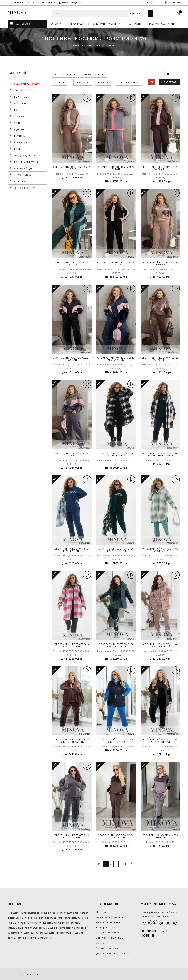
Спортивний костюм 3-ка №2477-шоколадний (72, 741)
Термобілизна (19, 175)
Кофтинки (17, 135)
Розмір (83, 82)
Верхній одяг (18, 96)
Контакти (135, 24)
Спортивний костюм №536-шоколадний (116, 836)
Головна (55, 24)
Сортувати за (65, 74)
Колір (103, 82)
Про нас (101, 912)
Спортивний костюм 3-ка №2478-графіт (72, 645)
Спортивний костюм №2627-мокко (72, 168)
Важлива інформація (110, 917)
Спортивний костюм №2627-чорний (116, 263)
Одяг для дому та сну (24, 155)
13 (126, 864)
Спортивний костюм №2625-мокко (161, 263)
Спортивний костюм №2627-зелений (72, 263)
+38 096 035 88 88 (20, 3)
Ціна (60, 82)
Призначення (129, 82)
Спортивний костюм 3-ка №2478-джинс (72, 550)
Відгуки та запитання (163, 24)
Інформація (77, 24)
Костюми (17, 103)
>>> (133, 864)
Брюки (15, 148)
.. (121, 864)
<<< (99, 864)
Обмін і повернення (109, 922)
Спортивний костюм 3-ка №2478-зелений (116, 550)
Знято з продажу (21, 188)
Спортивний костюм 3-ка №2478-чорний (116, 454)
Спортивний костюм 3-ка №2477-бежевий (161, 645)
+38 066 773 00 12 (45, 3)
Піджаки (16, 129)
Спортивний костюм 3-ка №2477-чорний (161, 741)
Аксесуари (17, 181)
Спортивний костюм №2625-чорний (72, 359)
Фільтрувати (170, 82)
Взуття (15, 109)
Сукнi (14, 122)
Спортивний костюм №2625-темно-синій (116, 359)
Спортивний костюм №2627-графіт (116, 168)
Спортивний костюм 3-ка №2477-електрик (116, 741)
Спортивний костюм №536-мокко (160, 836)
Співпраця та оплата (107, 24)
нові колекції (19, 90)
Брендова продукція (23, 162)
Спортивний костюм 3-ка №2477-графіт (72, 836)
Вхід (151, 3)
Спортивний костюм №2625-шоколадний (161, 359)
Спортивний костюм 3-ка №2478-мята (161, 550)
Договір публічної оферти (113, 953)
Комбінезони (19, 142)
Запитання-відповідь (110, 938)
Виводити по (93, 74)
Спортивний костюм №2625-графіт (72, 454)
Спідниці (16, 116)
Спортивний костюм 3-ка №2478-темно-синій (161, 454)
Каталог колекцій (108, 933)
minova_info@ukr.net (72, 3)
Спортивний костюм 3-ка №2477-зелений (116, 645)
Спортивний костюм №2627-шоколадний (161, 168)
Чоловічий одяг (20, 168)
